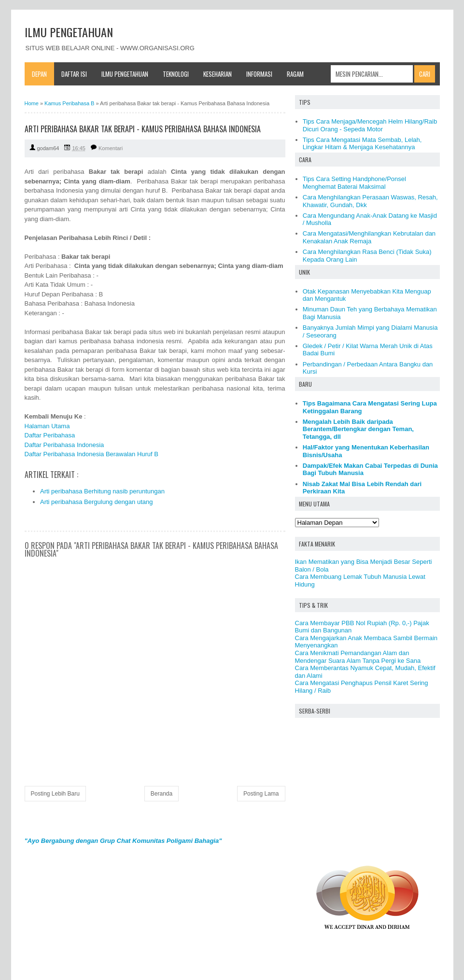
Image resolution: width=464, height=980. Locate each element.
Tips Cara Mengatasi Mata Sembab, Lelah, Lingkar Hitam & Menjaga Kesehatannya (362, 144)
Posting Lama (261, 794)
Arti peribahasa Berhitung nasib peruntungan (102, 491)
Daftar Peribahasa (50, 435)
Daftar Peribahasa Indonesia (64, 445)
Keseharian (218, 74)
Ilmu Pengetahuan (125, 74)
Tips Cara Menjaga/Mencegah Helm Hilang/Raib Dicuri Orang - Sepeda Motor (370, 125)
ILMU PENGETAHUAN (69, 32)
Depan (39, 74)
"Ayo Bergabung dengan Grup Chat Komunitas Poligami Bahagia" (123, 841)
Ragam (295, 74)
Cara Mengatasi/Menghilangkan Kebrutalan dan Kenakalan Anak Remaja (369, 237)
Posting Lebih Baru (55, 794)
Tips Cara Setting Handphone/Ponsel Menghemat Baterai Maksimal (354, 183)
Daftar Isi (74, 74)
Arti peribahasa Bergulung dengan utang (96, 502)
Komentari (111, 148)
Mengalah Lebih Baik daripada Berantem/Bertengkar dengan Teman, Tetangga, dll (358, 429)
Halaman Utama (47, 426)
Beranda (162, 794)
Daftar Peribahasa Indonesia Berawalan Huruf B (92, 454)
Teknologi (176, 74)
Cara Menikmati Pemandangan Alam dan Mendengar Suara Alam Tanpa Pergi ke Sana (358, 657)
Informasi (259, 74)
